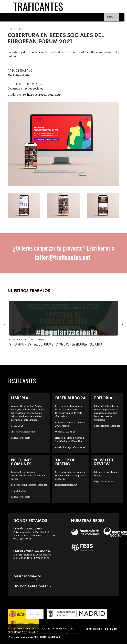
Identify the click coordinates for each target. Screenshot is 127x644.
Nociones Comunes (22, 462)
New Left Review (104, 462)
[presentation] (5, 324)
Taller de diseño (65, 462)
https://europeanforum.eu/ (44, 95)
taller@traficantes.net (63, 257)
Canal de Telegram (21, 438)
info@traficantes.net (25, 580)
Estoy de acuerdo (93, 629)
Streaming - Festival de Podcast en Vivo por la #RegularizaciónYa (56, 344)
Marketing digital (19, 75)
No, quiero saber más (48, 637)
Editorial (104, 398)
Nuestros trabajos (29, 291)
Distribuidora (70, 398)
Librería (20, 398)
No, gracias (111, 629)
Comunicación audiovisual (28, 340)
